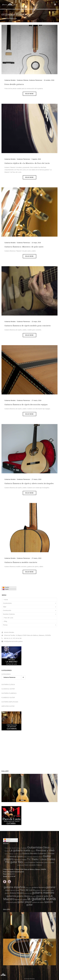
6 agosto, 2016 (36, 159)
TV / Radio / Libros (37, 859)
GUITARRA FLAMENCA (9, 693)
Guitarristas (35, 847)
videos (8, 890)
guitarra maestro (43, 893)
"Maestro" (33, 851)
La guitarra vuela (20, 850)
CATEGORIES (6, 674)
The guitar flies (14, 862)
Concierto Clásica (18, 854)
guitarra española (14, 887)
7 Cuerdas (26, 863)
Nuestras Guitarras (9, 614)
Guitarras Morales (10, 80)
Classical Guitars (16, 856)
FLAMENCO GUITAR (8, 698)
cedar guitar (28, 888)
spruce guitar (15, 890)
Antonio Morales (17, 893)
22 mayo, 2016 (36, 243)
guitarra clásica (23, 896)
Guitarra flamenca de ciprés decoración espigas (26, 405)
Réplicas (41, 857)
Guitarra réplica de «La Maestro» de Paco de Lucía (27, 163)
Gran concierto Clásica (33, 865)
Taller (5, 607)
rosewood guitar (12, 902)
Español (6, 587)
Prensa (5, 625)
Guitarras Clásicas (23, 80)
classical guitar (42, 896)
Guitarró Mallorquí (9, 854)
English (6, 589)
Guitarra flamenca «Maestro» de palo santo (24, 247)
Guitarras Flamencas (36, 80)
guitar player (25, 902)
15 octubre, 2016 (49, 80)
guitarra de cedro (28, 893)
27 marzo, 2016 (36, 400)
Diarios (51, 859)
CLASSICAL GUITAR (8, 689)
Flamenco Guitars (20, 860)
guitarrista (11, 896)
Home (5, 600)
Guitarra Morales (30, 853)
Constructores (7, 603)
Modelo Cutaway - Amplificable (19, 848)
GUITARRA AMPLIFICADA (10, 702)
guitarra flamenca (39, 887)
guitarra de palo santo (43, 890)
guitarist (51, 887)
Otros (46, 847)
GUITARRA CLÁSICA (8, 685)
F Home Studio (8, 848)
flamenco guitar (21, 899)
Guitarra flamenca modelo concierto (21, 562)
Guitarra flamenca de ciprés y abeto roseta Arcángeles (29, 483)
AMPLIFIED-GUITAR (8, 706)
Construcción (7, 610)
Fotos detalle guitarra (14, 84)
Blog (5, 621)
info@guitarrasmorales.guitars (13, 641)
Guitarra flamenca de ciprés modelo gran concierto (28, 326)
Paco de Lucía (8, 618)
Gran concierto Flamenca (31, 857)
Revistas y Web (45, 850)
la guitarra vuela (42, 899)
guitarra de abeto (38, 902)
